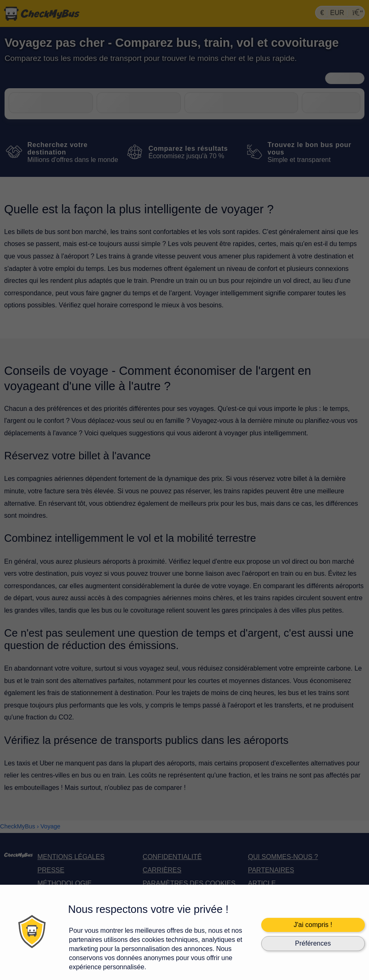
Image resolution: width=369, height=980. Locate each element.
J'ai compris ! (313, 925)
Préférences (313, 943)
